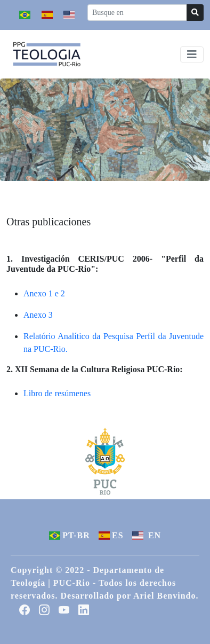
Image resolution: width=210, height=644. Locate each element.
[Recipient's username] (137, 13)
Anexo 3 (38, 315)
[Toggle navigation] (192, 54)
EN (147, 535)
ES (111, 535)
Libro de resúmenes (57, 393)
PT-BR (70, 535)
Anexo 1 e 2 (44, 293)
